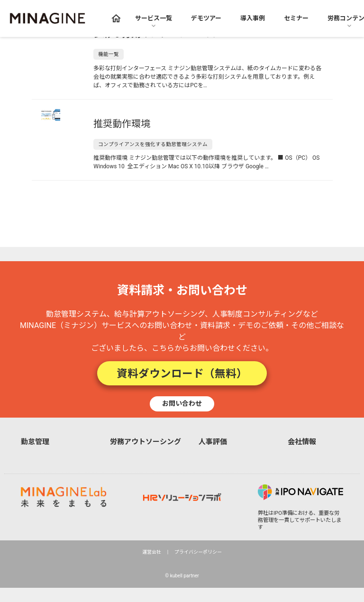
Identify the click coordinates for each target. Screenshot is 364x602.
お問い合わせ (182, 403)
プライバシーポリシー (198, 552)
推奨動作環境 (122, 124)
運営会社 (152, 552)
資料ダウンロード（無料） (182, 373)
